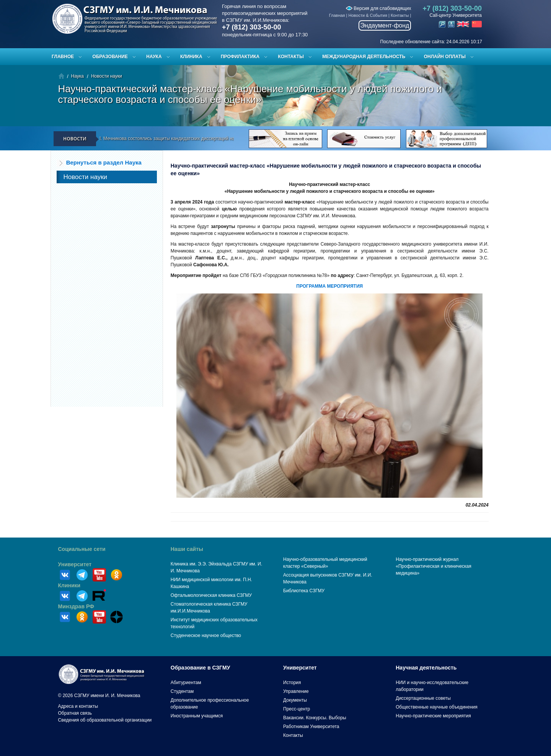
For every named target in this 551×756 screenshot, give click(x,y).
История (292, 683)
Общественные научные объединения (437, 707)
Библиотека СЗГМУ (304, 591)
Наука (154, 57)
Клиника (191, 57)
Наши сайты (187, 549)
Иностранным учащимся (197, 716)
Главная (337, 15)
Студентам (182, 691)
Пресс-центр (297, 709)
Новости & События (368, 15)
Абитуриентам (186, 683)
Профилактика (240, 57)
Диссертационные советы (423, 698)
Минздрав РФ (76, 606)
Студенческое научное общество (206, 635)
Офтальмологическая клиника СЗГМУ (211, 595)
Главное (63, 57)
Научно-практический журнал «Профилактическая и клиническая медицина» (434, 566)
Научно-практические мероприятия (433, 716)
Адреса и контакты (78, 706)
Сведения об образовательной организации (105, 720)
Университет (75, 564)
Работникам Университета (311, 727)
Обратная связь (75, 713)
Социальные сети (82, 549)
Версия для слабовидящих (378, 8)
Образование (110, 57)
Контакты (400, 15)
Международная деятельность (364, 57)
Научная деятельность (426, 668)
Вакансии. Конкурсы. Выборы (315, 718)
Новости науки (107, 76)
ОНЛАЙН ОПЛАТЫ (445, 57)
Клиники (69, 585)
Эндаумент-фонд (385, 25)
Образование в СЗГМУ (201, 668)
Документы (295, 700)
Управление (296, 691)
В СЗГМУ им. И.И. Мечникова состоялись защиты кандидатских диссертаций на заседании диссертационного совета (196, 138)
